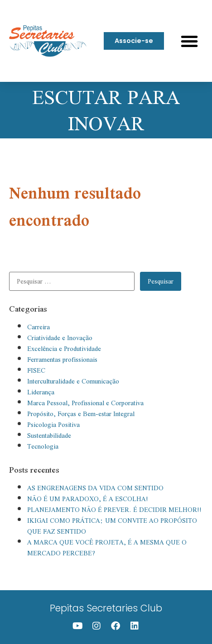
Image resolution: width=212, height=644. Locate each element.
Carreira (39, 327)
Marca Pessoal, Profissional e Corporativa (85, 403)
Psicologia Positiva (53, 425)
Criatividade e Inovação (60, 338)
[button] (189, 41)
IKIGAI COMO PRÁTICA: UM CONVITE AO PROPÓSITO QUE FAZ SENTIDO (112, 526)
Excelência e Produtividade (64, 349)
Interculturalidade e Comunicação (73, 381)
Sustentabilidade (49, 436)
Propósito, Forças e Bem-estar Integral (81, 414)
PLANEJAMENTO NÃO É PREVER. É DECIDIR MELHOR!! (114, 510)
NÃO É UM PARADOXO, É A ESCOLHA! (88, 499)
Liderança (41, 392)
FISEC (36, 370)
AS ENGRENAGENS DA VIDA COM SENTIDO (95, 488)
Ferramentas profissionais (62, 360)
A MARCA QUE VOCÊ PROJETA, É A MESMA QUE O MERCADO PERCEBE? (107, 548)
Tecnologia (43, 446)
